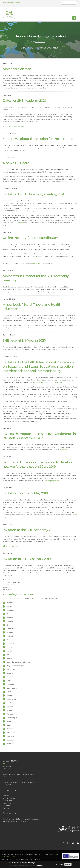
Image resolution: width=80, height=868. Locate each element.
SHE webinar (7, 766)
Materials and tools (9, 798)
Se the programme (52, 481)
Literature (6, 806)
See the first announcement (13, 126)
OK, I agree (59, 864)
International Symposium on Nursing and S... (19, 782)
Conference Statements (12, 803)
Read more (64, 450)
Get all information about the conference (47, 382)
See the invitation (12, 546)
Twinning (6, 808)
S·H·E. (17, 859)
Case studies (7, 801)
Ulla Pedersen (19, 223)
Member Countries (47, 48)
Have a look (25, 328)
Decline (68, 864)
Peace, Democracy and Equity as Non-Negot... (20, 774)
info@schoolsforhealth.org (12, 3)
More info (40, 866)
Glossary (6, 796)
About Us (27, 48)
